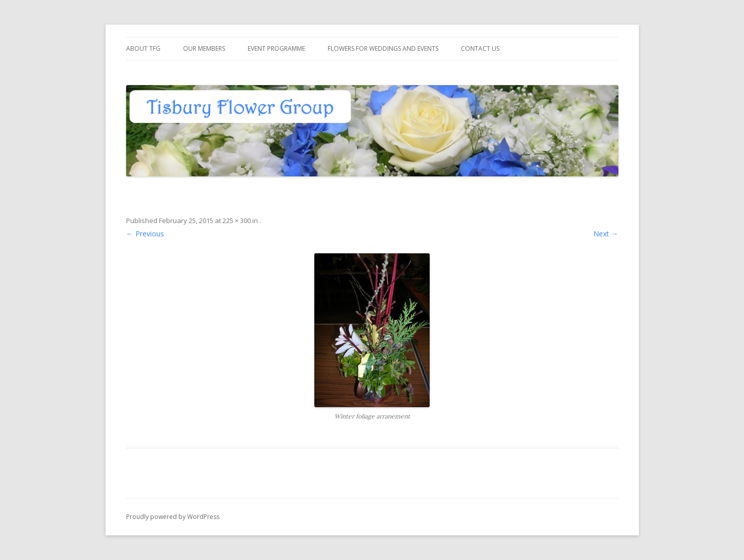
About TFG (143, 48)
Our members (204, 48)
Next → (606, 234)
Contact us (480, 48)
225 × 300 (237, 221)
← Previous (145, 234)
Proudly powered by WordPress (173, 517)
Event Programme (276, 48)
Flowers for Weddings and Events (383, 48)
